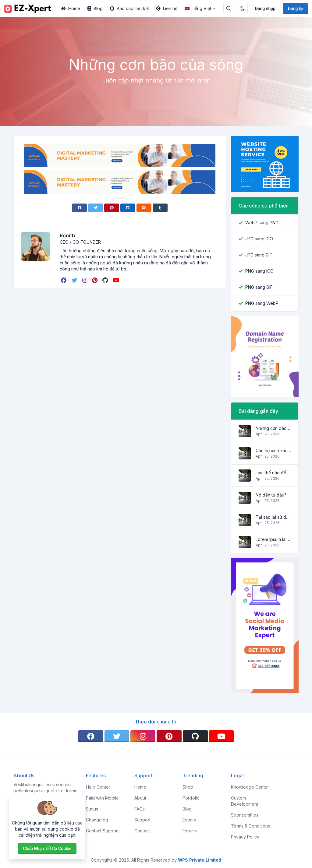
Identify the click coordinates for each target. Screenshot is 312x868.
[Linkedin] (128, 208)
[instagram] (85, 280)
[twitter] (75, 280)
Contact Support (102, 831)
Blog (95, 8)
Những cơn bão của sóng (273, 428)
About (140, 798)
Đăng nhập (265, 9)
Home (71, 8)
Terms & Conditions (250, 826)
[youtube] (117, 280)
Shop (188, 787)
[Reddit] (144, 208)
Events (189, 820)
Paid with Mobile (102, 798)
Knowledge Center (250, 787)
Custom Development (245, 801)
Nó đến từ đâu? (271, 495)
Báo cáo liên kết (129, 8)
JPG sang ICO (259, 239)
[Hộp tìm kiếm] (229, 9)
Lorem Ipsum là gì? (273, 539)
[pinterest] (95, 280)
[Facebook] (79, 208)
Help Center (98, 787)
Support (142, 820)
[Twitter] (96, 208)
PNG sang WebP (262, 303)
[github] (106, 280)
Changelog (97, 820)
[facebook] (64, 280)
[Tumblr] (160, 208)
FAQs (140, 809)
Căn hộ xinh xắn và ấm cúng (273, 450)
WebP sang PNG (262, 223)
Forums (190, 831)
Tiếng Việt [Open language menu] (198, 8)
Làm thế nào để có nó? (273, 473)
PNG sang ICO (259, 271)
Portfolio (191, 798)
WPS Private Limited (200, 860)
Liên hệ (167, 8)
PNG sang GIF (259, 287)
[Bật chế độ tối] (242, 9)
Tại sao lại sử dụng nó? (273, 517)
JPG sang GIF (259, 255)
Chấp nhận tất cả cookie (47, 849)
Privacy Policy (245, 837)
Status (92, 809)
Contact (142, 831)
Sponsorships (245, 815)
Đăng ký (296, 9)
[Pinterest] (112, 208)
